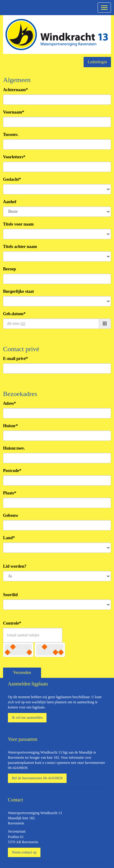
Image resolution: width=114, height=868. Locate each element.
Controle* (12, 623)
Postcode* (12, 471)
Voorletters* (14, 157)
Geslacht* (12, 179)
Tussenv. (11, 135)
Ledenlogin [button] (97, 62)
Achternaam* (16, 90)
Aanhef (10, 202)
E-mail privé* (16, 359)
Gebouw (11, 515)
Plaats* (10, 493)
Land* (9, 538)
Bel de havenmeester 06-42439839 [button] (37, 778)
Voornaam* (14, 112)
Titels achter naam (20, 247)
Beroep (10, 269)
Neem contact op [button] (24, 852)
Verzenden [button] (22, 673)
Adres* (10, 403)
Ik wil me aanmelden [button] (27, 718)
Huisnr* (10, 426)
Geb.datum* (14, 314)
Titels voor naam (18, 224)
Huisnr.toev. (14, 448)
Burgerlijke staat (18, 291)
